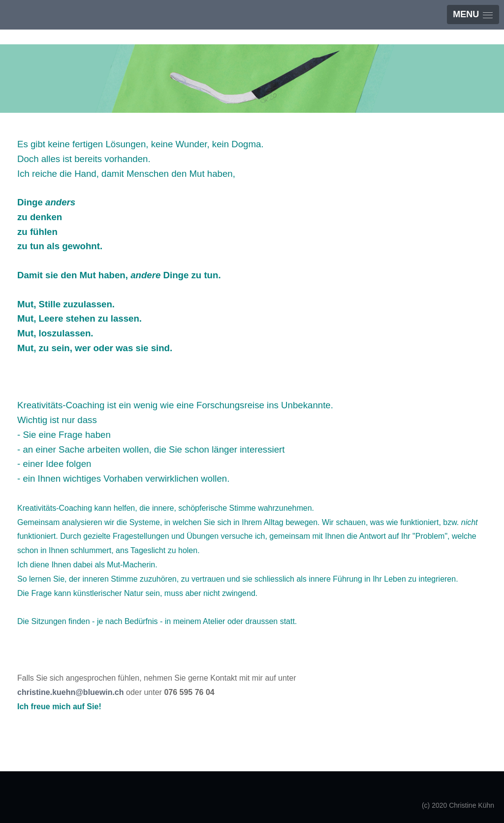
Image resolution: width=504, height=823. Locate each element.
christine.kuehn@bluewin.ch (71, 692)
